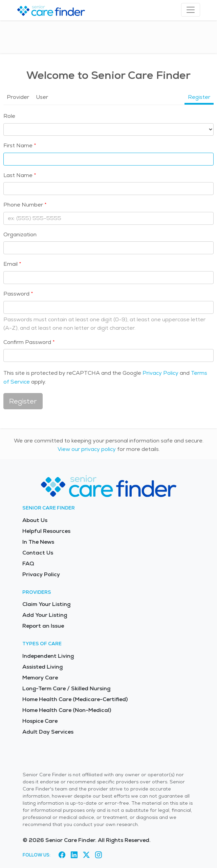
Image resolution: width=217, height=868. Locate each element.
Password (16, 294)
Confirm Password (27, 342)
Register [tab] (199, 97)
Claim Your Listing (46, 604)
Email (10, 264)
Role (9, 116)
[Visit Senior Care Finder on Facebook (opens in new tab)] (62, 855)
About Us (35, 520)
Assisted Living (42, 667)
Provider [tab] (18, 97)
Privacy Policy (160, 373)
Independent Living (48, 656)
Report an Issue (43, 626)
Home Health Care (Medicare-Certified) (75, 699)
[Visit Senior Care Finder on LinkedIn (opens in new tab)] (74, 855)
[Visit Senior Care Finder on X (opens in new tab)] (86, 855)
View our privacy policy (87, 449)
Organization (20, 234)
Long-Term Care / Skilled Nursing (66, 688)
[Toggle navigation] (191, 10)
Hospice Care (40, 721)
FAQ (28, 563)
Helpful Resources (46, 531)
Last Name (18, 175)
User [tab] (42, 97)
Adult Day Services (48, 732)
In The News (38, 542)
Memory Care (40, 678)
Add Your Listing (45, 615)
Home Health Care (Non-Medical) (67, 710)
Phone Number (23, 205)
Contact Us (38, 553)
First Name (18, 145)
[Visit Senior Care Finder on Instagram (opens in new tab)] (99, 855)
